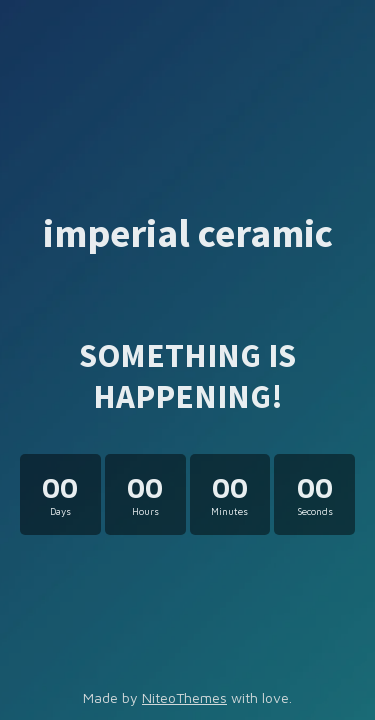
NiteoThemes (184, 697)
